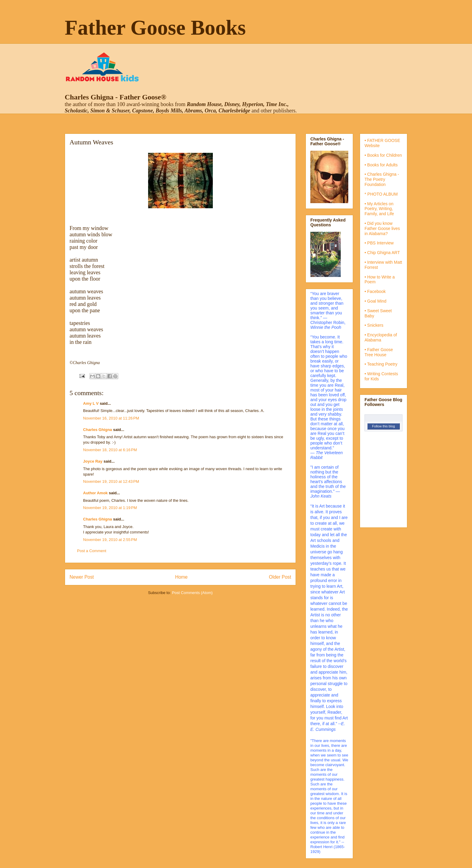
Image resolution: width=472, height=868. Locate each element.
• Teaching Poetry (381, 364)
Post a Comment (92, 551)
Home (182, 577)
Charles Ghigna (98, 430)
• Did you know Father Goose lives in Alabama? (382, 228)
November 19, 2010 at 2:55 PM (110, 540)
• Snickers (374, 325)
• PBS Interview (379, 243)
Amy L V (91, 403)
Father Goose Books (155, 28)
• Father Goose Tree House (379, 352)
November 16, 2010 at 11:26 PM (111, 418)
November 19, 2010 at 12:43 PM (111, 481)
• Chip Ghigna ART (382, 253)
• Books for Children (383, 155)
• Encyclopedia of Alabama (381, 337)
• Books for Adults (381, 165)
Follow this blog (383, 426)
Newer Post (82, 577)
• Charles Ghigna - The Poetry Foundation (382, 179)
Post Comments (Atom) (192, 593)
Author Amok (95, 493)
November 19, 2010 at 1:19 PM (110, 508)
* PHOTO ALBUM (381, 194)
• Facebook (375, 291)
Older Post (280, 577)
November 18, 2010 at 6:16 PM (110, 450)
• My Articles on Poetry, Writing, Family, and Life (379, 209)
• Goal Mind (376, 301)
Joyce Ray (93, 461)
